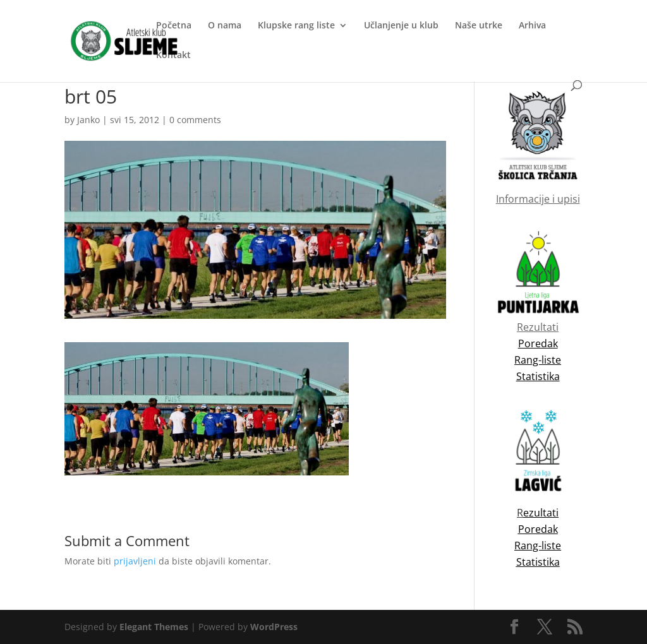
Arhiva (532, 26)
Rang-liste (538, 546)
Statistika (538, 562)
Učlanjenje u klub (401, 26)
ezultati (541, 513)
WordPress (274, 627)
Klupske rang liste (296, 26)
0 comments (195, 120)
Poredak (538, 529)
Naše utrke (479, 26)
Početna (174, 26)
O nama (225, 26)
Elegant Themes (154, 627)
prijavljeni (135, 561)
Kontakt (173, 56)
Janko (88, 120)
